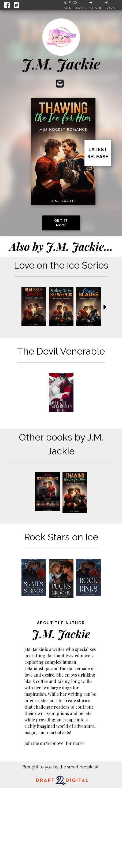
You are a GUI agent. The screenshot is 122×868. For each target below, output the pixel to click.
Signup (96, 5)
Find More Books (75, 5)
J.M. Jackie (61, 64)
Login (110, 5)
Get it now (61, 223)
